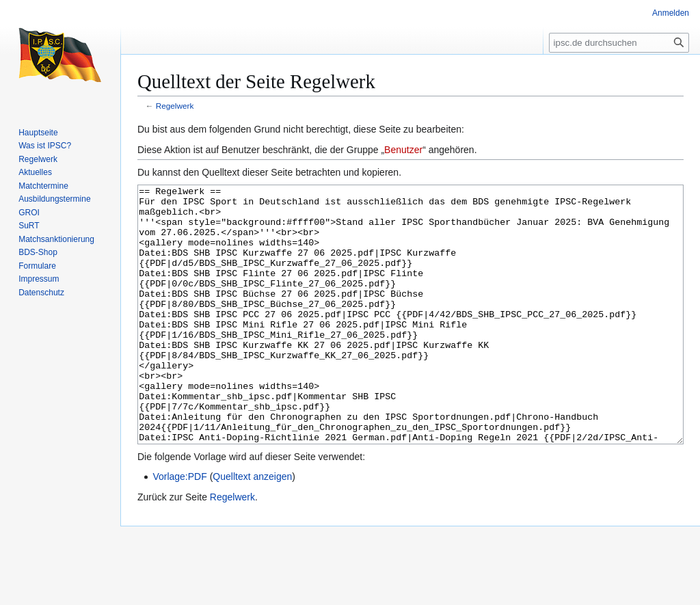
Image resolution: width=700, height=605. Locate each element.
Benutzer (403, 150)
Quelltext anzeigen (252, 528)
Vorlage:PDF (179, 528)
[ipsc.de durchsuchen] (619, 43)
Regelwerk (175, 106)
